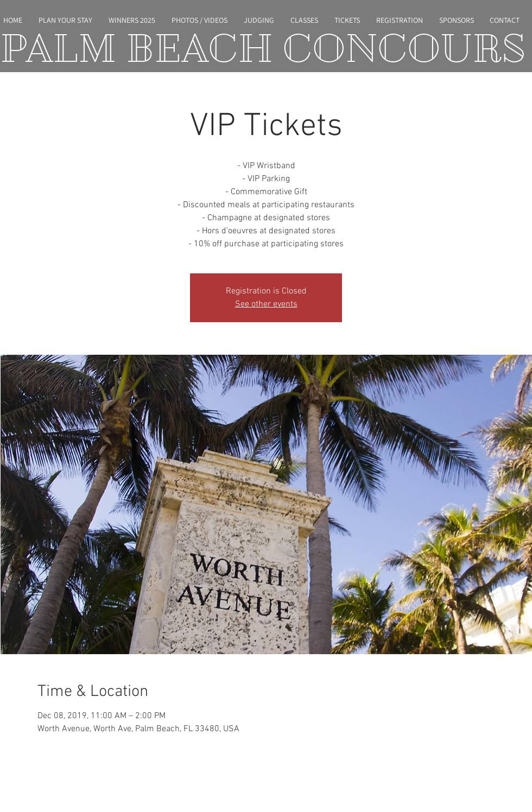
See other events (266, 304)
